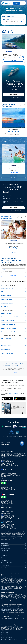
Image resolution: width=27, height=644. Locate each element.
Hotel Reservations (13, 357)
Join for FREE (13, 94)
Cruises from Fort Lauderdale (13, 317)
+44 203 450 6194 (9, 515)
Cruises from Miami (13, 313)
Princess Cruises (16, 609)
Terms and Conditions (13, 563)
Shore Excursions (13, 338)
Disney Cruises (5, 610)
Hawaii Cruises (13, 307)
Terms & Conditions (13, 637)
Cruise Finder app (8, 607)
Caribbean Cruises (13, 299)
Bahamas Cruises (13, 292)
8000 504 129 (8, 507)
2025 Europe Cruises (13, 303)
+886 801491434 (8, 495)
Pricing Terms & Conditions (13, 640)
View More (13, 178)
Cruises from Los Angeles (13, 332)
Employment (13, 560)
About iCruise (13, 546)
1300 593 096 (8, 469)
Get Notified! (14, 275)
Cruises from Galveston (13, 324)
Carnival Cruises (14, 608)
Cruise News (13, 558)
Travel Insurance (13, 342)
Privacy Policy (13, 565)
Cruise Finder (11, 618)
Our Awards (13, 551)
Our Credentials (13, 548)
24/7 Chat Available (5, 443)
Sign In (17, 3)
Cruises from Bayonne (13, 321)
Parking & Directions (13, 353)
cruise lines (22, 578)
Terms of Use (13, 633)
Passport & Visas (13, 346)
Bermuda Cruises (13, 296)
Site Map (13, 568)
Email (4, 270)
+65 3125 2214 (8, 480)
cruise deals (7, 582)
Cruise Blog (13, 543)
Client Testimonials (13, 553)
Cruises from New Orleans (13, 328)
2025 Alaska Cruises (13, 288)
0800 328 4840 (8, 462)
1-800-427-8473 (11, 97)
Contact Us (13, 556)
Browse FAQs (14, 373)
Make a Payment (13, 349)
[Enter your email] (13, 272)
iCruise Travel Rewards (7, 594)
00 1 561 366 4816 (9, 523)
